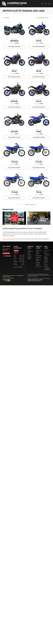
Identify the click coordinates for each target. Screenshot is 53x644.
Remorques (30, 256)
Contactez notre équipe (8, 239)
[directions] (46, 4)
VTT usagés (38, 262)
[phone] (42, 4)
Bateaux (29, 253)
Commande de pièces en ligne (47, 269)
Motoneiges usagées (38, 264)
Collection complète (29, 258)
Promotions (46, 260)
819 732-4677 (7, 256)
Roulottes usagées (38, 253)
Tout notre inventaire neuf (30, 251)
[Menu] (49, 4)
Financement (38, 267)
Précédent (20, 204)
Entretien (46, 264)
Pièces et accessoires (46, 267)
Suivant (33, 204)
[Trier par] (43, 18)
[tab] (16, 251)
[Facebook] (21, 267)
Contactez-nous (47, 250)
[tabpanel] (19, 260)
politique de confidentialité (32, 280)
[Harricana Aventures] (14, 4)
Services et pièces (46, 262)
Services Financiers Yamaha (46, 258)
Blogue (46, 252)
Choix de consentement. (36, 281)
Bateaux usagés (39, 256)
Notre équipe (47, 253)
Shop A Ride (11, 278)
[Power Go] (14, 280)
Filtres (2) (6, 18)
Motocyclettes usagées (38, 260)
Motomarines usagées (38, 258)
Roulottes (29, 255)
